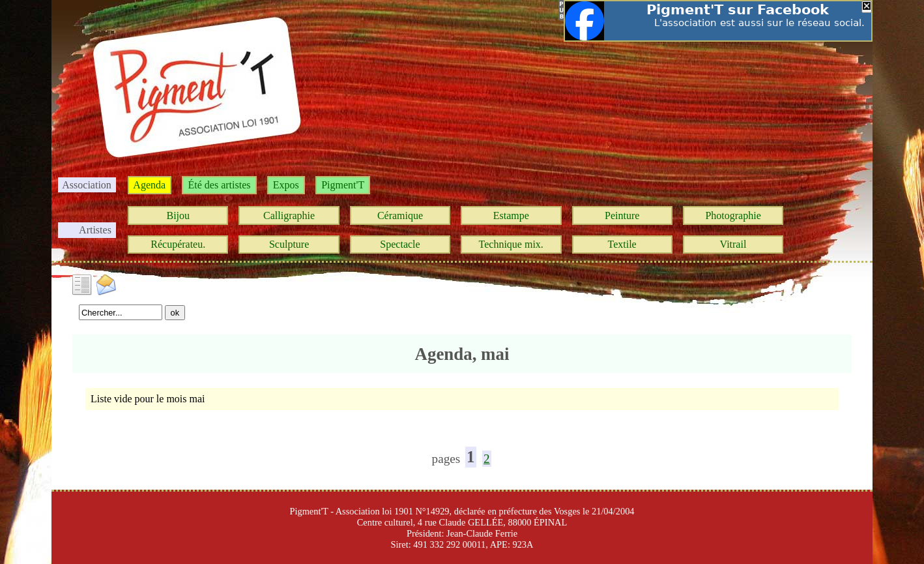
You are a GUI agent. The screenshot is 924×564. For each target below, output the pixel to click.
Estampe (511, 215)
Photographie (733, 215)
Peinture (622, 215)
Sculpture (289, 244)
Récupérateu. (178, 244)
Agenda (150, 185)
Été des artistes (219, 185)
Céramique (400, 215)
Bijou (178, 215)
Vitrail (733, 244)
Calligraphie (289, 215)
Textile (622, 244)
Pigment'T (343, 185)
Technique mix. (511, 244)
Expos (286, 185)
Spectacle (400, 244)
